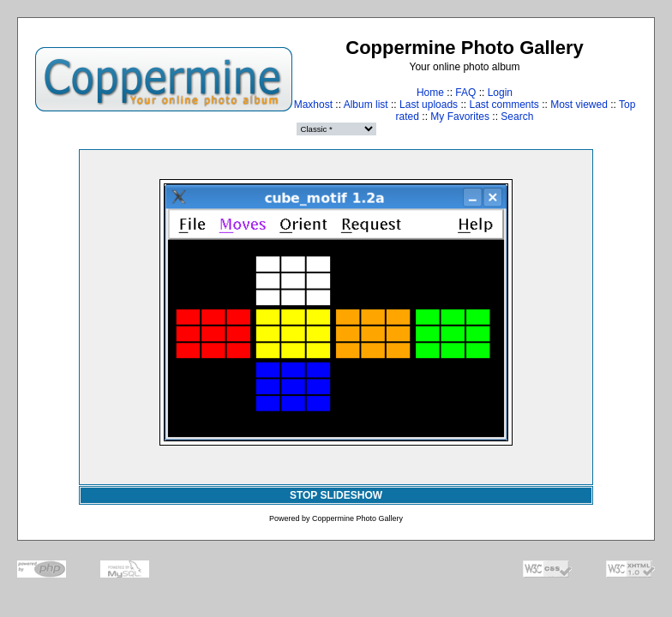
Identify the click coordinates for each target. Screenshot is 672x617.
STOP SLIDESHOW (336, 495)
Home (430, 93)
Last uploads (429, 105)
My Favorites (460, 117)
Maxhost (313, 105)
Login (500, 93)
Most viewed (579, 105)
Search (517, 117)
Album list (366, 105)
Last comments (504, 105)
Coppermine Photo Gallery (357, 518)
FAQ (465, 93)
